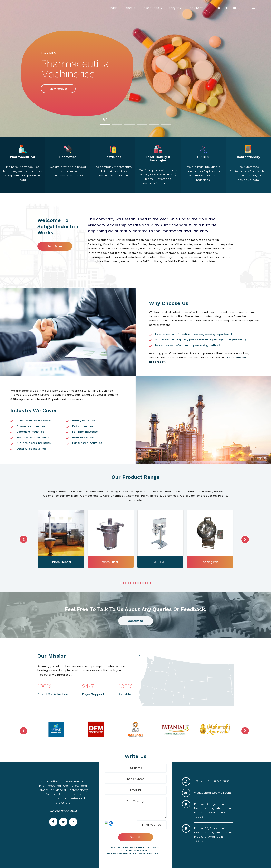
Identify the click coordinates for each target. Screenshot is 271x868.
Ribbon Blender (110, 562)
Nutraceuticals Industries (34, 443)
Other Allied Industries (31, 449)
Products (151, 8)
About (130, 8)
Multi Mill (210, 562)
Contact (196, 8)
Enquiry (175, 8)
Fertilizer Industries (85, 432)
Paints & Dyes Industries (33, 437)
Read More (55, 246)
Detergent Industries (30, 432)
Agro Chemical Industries (34, 421)
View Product (58, 89)
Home (113, 8)
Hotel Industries (83, 437)
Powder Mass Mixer (61, 562)
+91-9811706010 (222, 8)
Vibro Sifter (160, 562)
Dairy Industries (83, 426)
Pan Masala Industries (87, 443)
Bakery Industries (84, 421)
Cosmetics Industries (31, 426)
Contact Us (136, 621)
